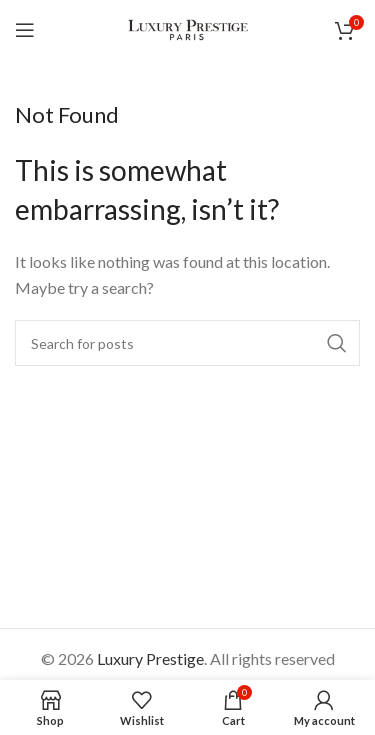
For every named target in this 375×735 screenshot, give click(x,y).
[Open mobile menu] (25, 30)
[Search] (187, 343)
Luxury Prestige (150, 658)
